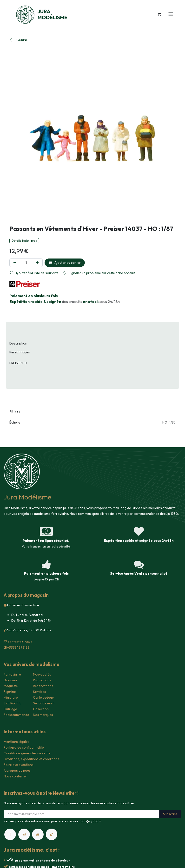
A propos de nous (17, 770)
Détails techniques (24, 241)
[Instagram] (24, 834)
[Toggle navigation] (171, 14)
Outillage (10, 709)
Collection (41, 709)
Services (40, 692)
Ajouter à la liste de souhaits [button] (34, 273)
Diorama (10, 680)
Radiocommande (16, 715)
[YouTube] (38, 834)
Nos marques (43, 715)
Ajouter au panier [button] (65, 263)
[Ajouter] (37, 263)
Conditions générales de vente (27, 753)
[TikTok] (52, 834)
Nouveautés (42, 674)
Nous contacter (15, 776)
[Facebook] (10, 834)
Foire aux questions (19, 765)
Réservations (43, 686)
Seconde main (44, 703)
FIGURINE (19, 40)
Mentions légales (17, 742)
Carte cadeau (43, 697)
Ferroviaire (12, 674)
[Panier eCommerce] (159, 14)
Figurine (10, 692)
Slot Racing (12, 703)
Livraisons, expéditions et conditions (31, 759)
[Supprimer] (15, 263)
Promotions (42, 680)
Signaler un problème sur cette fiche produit (99, 273)
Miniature (11, 697)
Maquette (11, 686)
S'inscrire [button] (170, 814)
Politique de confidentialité (24, 747)
